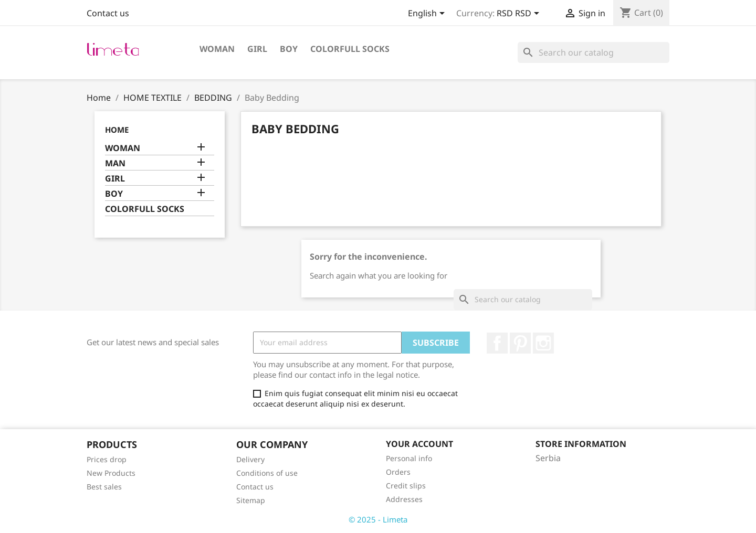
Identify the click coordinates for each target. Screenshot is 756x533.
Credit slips (406, 486)
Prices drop (107, 459)
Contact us (108, 13)
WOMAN (217, 49)
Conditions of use (267, 473)
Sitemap (251, 500)
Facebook (497, 343)
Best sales (104, 487)
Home (117, 130)
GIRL (257, 49)
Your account (419, 444)
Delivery (250, 459)
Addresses (404, 499)
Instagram (543, 343)
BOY (289, 49)
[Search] (594, 52)
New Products (111, 473)
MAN (115, 163)
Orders (398, 472)
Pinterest (520, 343)
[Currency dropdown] (520, 14)
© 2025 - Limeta (378, 519)
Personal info (409, 458)
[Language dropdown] (428, 14)
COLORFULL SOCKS (350, 49)
